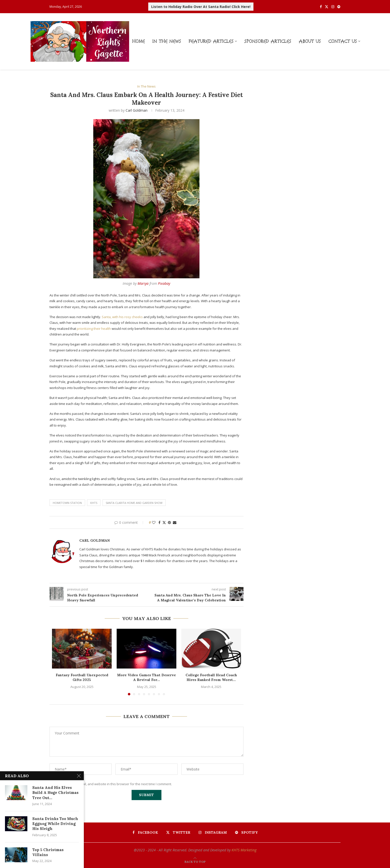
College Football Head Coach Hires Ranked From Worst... (211, 677)
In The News (167, 41)
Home (138, 41)
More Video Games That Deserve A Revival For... (146, 677)
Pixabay (164, 283)
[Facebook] (321, 7)
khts (94, 503)
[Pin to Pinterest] (169, 522)
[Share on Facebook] (159, 522)
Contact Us (343, 41)
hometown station (67, 503)
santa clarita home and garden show (134, 503)
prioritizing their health (94, 329)
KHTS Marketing (244, 850)
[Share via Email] (175, 522)
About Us (310, 41)
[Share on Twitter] (164, 522)
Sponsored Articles (268, 41)
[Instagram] (333, 7)
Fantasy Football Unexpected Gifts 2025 (82, 677)
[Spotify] (339, 7)
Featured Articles (211, 41)
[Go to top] (195, 862)
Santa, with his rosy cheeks (122, 317)
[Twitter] (327, 7)
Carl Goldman (137, 110)
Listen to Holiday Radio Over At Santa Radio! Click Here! (201, 7)
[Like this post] (154, 522)
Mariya (143, 283)
